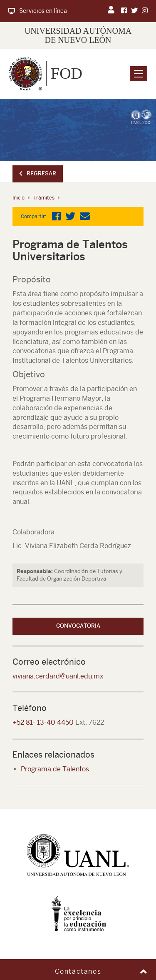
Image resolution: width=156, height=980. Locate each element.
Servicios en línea (38, 11)
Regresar (38, 173)
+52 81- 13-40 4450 (43, 722)
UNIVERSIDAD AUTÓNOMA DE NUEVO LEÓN (78, 35)
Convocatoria (78, 626)
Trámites (44, 198)
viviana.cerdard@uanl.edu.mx (58, 676)
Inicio (19, 198)
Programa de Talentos (55, 769)
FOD (67, 73)
